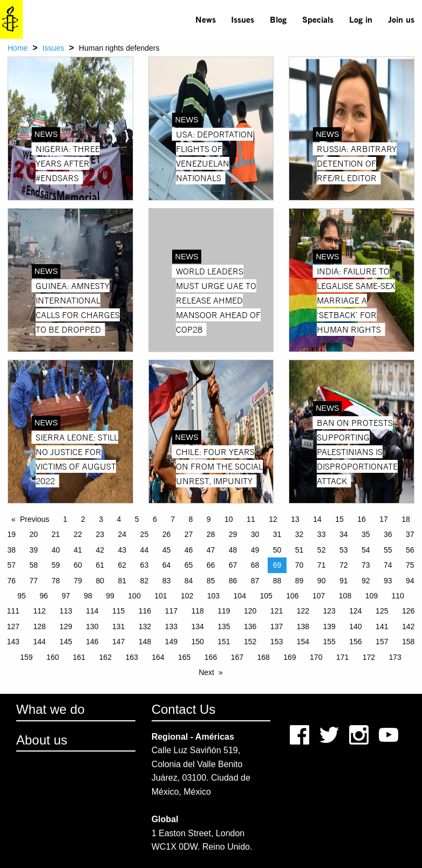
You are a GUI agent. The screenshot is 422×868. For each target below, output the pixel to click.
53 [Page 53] (344, 550)
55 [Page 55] (388, 550)
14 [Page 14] (317, 519)
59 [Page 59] (56, 565)
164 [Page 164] (158, 657)
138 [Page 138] (303, 626)
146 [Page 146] (92, 642)
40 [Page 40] (56, 550)
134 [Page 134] (197, 626)
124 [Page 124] (355, 611)
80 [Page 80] (100, 581)
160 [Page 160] (53, 657)
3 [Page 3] (101, 519)
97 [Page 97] (66, 596)
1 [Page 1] (65, 519)
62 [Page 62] (122, 565)
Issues (243, 19)
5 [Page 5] (137, 519)
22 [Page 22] (78, 534)
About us (42, 740)
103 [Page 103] (213, 596)
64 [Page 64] (167, 565)
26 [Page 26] (167, 534)
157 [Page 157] (382, 642)
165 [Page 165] (184, 657)
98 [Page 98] (88, 596)
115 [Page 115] (118, 611)
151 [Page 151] (224, 642)
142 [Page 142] (408, 626)
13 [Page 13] (295, 519)
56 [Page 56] (410, 550)
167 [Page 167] (237, 657)
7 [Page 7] (173, 519)
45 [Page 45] (167, 550)
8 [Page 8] (191, 519)
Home (18, 48)
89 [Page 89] (300, 581)
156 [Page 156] (355, 642)
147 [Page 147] (118, 642)
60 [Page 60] (78, 565)
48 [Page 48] (233, 550)
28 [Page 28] (211, 534)
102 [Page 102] (187, 596)
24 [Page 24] (122, 534)
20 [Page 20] (33, 534)
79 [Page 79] (78, 581)
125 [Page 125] (382, 611)
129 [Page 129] (66, 626)
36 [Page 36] (388, 534)
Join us (401, 19)
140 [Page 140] (355, 626)
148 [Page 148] (145, 642)
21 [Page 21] (56, 534)
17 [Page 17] (384, 519)
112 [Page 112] (40, 611)
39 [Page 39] (33, 550)
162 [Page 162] (105, 657)
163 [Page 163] (131, 657)
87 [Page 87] (255, 581)
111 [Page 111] (13, 611)
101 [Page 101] (161, 596)
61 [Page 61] (100, 565)
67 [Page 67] (233, 565)
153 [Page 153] (277, 642)
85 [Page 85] (211, 581)
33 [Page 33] (322, 534)
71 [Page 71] (322, 565)
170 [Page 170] (316, 657)
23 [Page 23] (100, 534)
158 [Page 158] (408, 642)
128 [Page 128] (40, 626)
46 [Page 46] (189, 550)
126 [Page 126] (408, 611)
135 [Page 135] (224, 626)
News (206, 19)
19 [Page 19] (11, 534)
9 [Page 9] (209, 519)
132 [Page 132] (145, 626)
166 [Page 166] (211, 657)
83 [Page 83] (167, 581)
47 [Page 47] (211, 550)
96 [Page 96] (44, 596)
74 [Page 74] (388, 565)
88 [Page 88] (277, 581)
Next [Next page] (206, 672)
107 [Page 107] (319, 596)
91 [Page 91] (344, 581)
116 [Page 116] (145, 611)
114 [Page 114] (92, 611)
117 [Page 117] (171, 611)
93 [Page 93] (388, 581)
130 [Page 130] (92, 626)
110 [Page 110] (397, 596)
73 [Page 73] (366, 565)
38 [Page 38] (11, 550)
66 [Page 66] (211, 565)
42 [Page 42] (100, 550)
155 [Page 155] (329, 642)
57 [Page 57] (11, 565)
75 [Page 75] (410, 565)
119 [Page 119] (224, 611)
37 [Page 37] (410, 534)
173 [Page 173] (395, 657)
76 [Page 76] (11, 581)
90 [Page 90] (322, 581)
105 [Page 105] (266, 596)
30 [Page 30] (255, 534)
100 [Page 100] (134, 596)
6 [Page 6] (155, 519)
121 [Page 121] (277, 611)
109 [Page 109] (372, 596)
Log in (361, 19)
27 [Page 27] (189, 534)
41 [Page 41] (78, 550)
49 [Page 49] (255, 550)
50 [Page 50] (277, 550)
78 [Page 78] (56, 581)
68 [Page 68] (255, 565)
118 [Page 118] (197, 611)
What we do (50, 709)
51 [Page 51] (300, 550)
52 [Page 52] (322, 550)
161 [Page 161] (79, 657)
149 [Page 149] (171, 642)
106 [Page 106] (292, 596)
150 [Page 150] (197, 642)
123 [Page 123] (329, 611)
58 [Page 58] (33, 565)
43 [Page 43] (122, 550)
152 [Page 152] (250, 642)
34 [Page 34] (344, 534)
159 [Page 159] (26, 657)
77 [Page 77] (33, 581)
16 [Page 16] (362, 519)
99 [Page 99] (110, 596)
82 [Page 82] (145, 581)
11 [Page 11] (251, 519)
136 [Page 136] (250, 626)
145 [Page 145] (66, 642)
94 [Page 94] (410, 581)
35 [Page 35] (366, 534)
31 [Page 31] (277, 534)
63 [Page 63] (145, 565)
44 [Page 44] (145, 550)
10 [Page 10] (229, 519)
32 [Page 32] (300, 534)
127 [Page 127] (13, 626)
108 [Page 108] (345, 596)
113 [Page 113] (66, 611)
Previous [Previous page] (35, 519)
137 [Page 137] (277, 626)
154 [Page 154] (303, 642)
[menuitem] (205, 19)
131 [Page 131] (118, 626)
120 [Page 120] (250, 611)
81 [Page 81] (122, 581)
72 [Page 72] (344, 565)
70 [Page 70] (300, 565)
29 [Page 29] (233, 534)
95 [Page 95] (22, 596)
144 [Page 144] (40, 642)
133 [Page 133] (171, 626)
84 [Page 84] (189, 581)
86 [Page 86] (233, 581)
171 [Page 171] (342, 657)
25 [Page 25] (145, 534)
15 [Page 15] (339, 519)
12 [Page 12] (273, 519)
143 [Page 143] (13, 642)
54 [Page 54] (366, 550)
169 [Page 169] (290, 657)
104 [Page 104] (240, 596)
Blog (278, 19)
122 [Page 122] (303, 611)
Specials (318, 19)
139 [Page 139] (329, 626)
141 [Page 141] (382, 626)
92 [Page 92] (366, 581)
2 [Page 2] (83, 519)
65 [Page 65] (189, 565)
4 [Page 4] (119, 519)
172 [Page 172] (369, 657)
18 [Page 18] (406, 519)
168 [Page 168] (263, 657)
